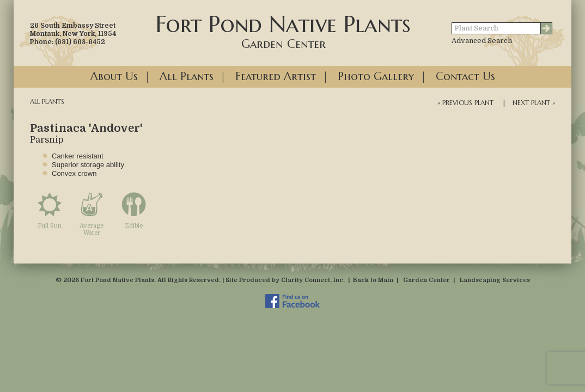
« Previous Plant (465, 103)
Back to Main (373, 280)
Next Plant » (534, 103)
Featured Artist (276, 76)
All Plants (187, 76)
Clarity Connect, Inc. (313, 280)
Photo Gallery (376, 76)
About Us (114, 76)
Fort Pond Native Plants (283, 30)
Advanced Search (482, 41)
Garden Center (426, 280)
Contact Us (465, 76)
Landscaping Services (495, 280)
